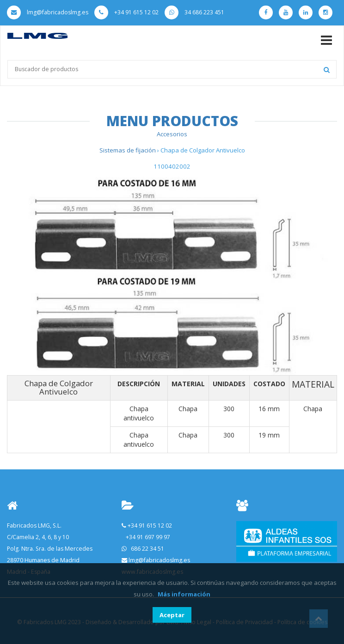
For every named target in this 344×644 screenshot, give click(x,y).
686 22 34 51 (147, 549)
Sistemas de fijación (128, 150)
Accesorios (172, 134)
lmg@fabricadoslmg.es (48, 12)
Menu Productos (172, 121)
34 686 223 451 (194, 12)
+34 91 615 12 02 (126, 12)
